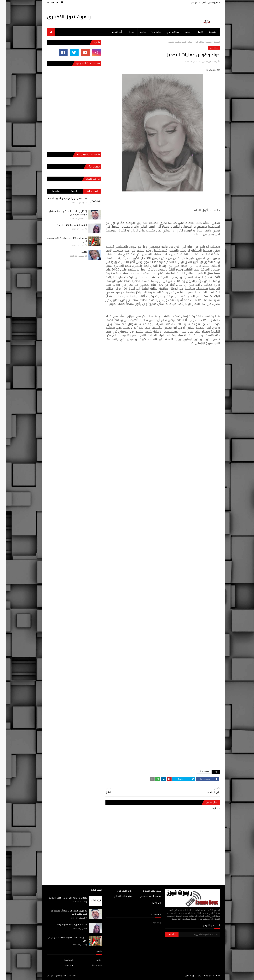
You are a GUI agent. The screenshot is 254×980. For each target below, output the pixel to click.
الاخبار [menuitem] (194, 32)
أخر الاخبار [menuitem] (111, 32)
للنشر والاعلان (208, 3)
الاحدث (68, 191)
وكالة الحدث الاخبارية (145, 891)
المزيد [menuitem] (126, 32)
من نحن (188, 3)
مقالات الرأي (193, 42)
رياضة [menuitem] (137, 32)
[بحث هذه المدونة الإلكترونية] (193, 934)
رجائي (78, 252)
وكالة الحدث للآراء (118, 891)
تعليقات (50, 191)
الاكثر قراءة (86, 191)
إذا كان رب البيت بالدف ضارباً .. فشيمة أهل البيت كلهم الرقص (62, 213)
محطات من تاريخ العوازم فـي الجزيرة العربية (61, 198)
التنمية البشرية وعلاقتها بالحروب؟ (65, 225)
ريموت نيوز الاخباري (63, 17)
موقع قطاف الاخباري (117, 896)
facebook (63, 960)
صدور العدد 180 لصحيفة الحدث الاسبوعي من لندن (61, 240)
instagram (91, 965)
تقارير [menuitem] (181, 32)
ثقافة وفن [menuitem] (150, 32)
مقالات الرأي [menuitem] (167, 32)
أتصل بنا (196, 3)
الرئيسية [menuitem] (206, 32)
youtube (63, 965)
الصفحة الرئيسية (207, 42)
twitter (92, 960)
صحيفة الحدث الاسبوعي (144, 896)
